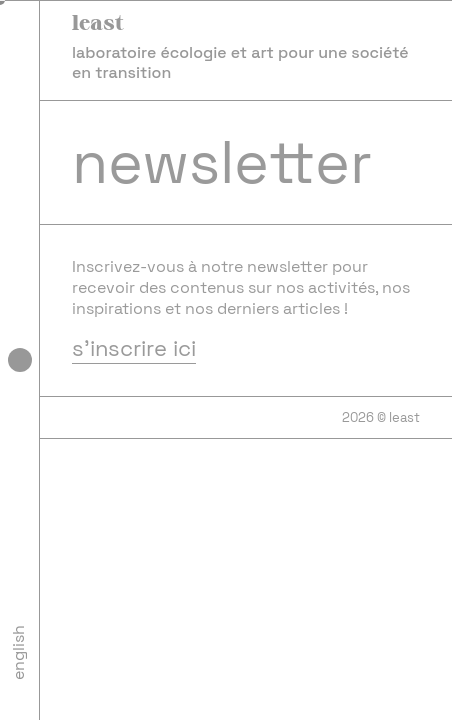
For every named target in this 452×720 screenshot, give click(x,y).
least (98, 21)
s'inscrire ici (134, 349)
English (18, 652)
